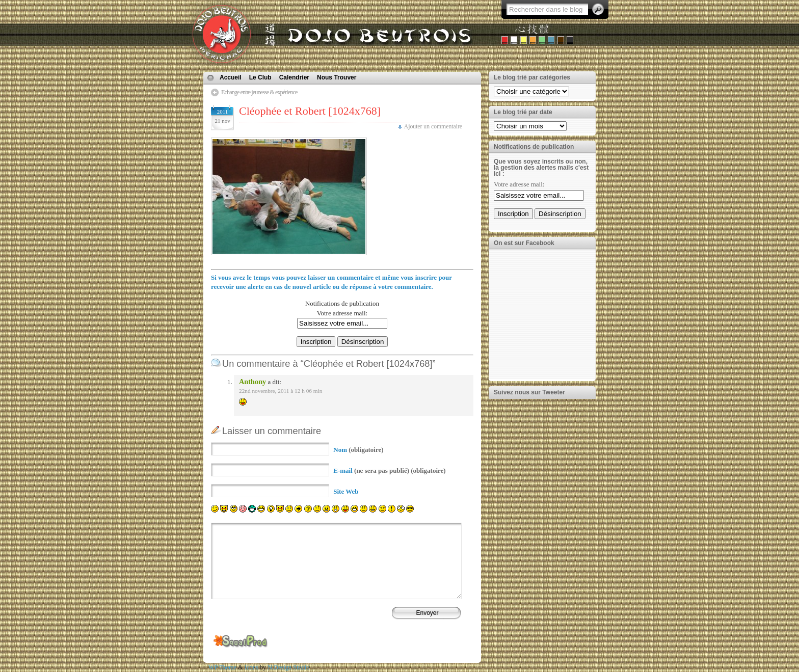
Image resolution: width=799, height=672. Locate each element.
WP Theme (222, 667)
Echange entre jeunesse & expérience (259, 92)
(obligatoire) (358, 450)
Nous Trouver (337, 77)
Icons (251, 667)
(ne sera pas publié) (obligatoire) (389, 471)
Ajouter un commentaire (433, 127)
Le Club (260, 77)
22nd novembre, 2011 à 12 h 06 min (281, 391)
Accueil (231, 77)
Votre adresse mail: (342, 313)
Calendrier (294, 77)
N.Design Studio (288, 667)
